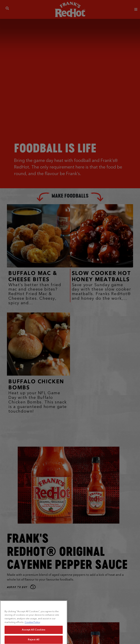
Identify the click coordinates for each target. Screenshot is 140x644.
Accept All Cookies (34, 635)
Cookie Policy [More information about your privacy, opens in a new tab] (32, 627)
